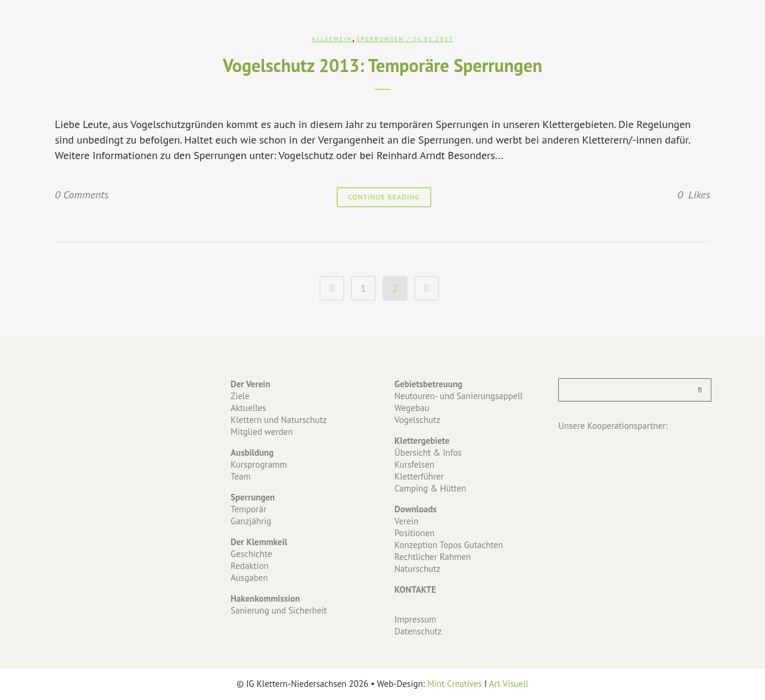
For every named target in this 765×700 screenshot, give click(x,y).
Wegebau (412, 408)
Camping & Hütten (430, 488)
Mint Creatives (455, 684)
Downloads (416, 509)
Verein (406, 521)
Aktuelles (248, 408)
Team (241, 476)
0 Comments (82, 195)
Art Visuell (509, 684)
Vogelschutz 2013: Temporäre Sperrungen (382, 65)
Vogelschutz (417, 420)
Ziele (240, 396)
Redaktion (250, 566)
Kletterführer (419, 476)
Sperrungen (380, 39)
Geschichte (251, 554)
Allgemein (332, 39)
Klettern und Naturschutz (279, 420)
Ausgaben (249, 578)
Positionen (414, 533)
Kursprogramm (259, 464)
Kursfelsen (414, 464)
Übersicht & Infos (428, 452)
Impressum (415, 619)
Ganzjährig (251, 521)
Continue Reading (384, 197)
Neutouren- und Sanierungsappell (458, 396)
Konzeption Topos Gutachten (449, 545)
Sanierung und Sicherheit (279, 610)
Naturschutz (417, 569)
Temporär (248, 509)
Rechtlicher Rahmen (433, 557)
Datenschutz (418, 631)
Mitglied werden (262, 432)
